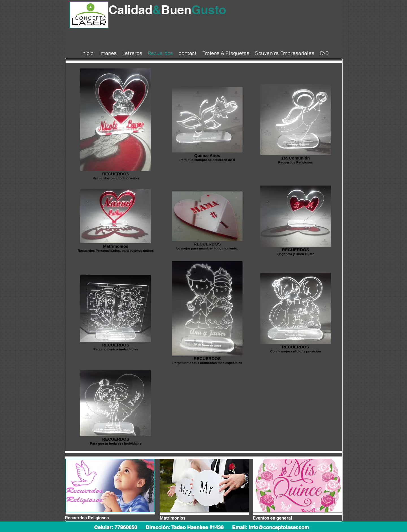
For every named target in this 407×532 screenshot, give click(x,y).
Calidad (135, 10)
